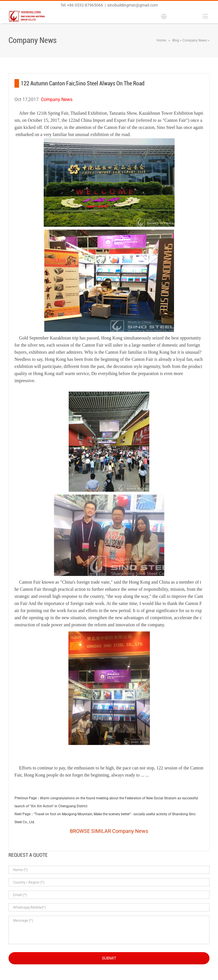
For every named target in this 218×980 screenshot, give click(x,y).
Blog (176, 40)
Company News (195, 40)
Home (161, 40)
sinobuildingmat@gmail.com (133, 5)
